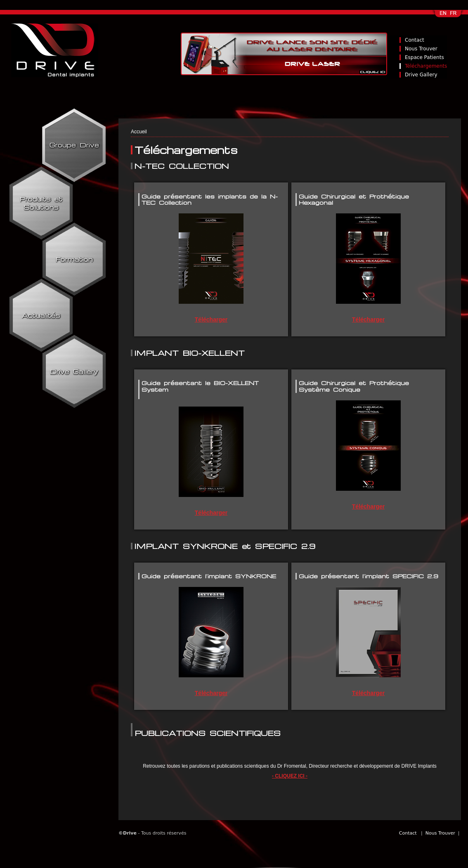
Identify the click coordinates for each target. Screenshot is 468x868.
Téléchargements (426, 66)
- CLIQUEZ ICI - (290, 776)
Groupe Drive (74, 145)
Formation (74, 259)
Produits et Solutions (41, 203)
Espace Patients (424, 57)
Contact (415, 40)
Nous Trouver (421, 49)
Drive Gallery (421, 75)
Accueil (139, 132)
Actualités (41, 315)
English (444, 16)
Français (454, 16)
